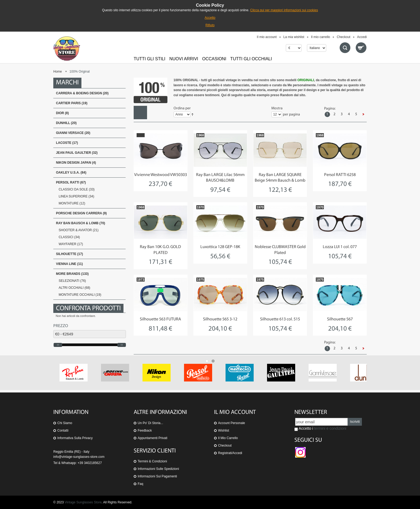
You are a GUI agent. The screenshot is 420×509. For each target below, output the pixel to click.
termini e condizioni (330, 428)
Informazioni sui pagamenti (157, 476)
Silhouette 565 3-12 (220, 319)
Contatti (63, 431)
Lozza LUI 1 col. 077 (340, 247)
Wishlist (224, 431)
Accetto (210, 18)
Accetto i (320, 429)
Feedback (145, 431)
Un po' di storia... (150, 423)
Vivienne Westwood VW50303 (161, 175)
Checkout (344, 37)
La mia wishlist (294, 37)
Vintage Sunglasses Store (83, 502)
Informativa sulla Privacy (75, 438)
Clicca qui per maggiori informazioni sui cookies (284, 10)
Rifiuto (210, 25)
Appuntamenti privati (153, 438)
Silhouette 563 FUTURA (160, 319)
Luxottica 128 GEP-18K (220, 247)
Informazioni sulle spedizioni (158, 469)
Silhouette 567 (340, 319)
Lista (154, 113)
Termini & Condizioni (152, 461)
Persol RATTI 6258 (340, 175)
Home (58, 72)
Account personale (232, 423)
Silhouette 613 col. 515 (280, 319)
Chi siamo (65, 423)
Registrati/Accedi (230, 453)
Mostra (277, 108)
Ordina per (182, 108)
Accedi (362, 37)
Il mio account (267, 37)
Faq (140, 484)
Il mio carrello (320, 37)
